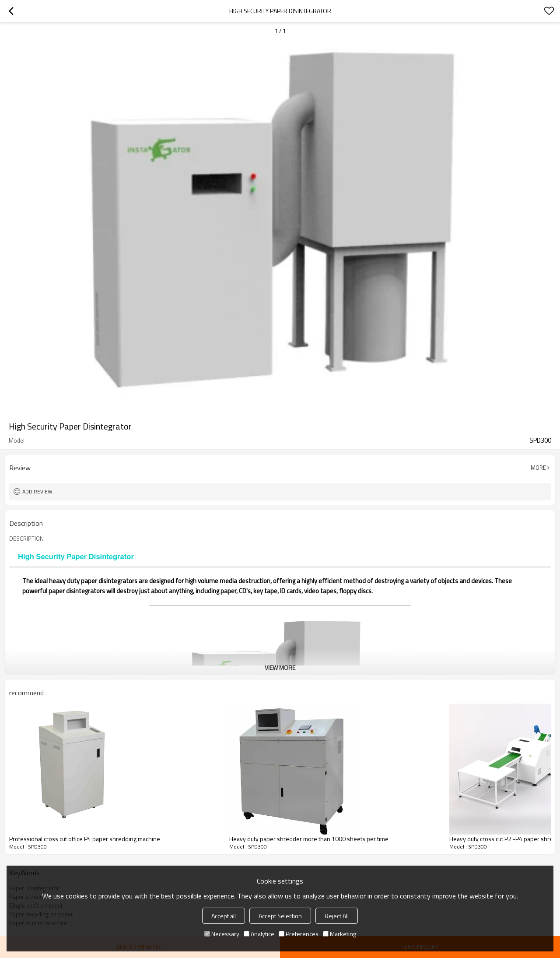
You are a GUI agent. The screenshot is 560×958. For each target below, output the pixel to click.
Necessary (222, 934)
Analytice (259, 934)
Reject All (337, 916)
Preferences (299, 934)
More (538, 468)
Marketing (339, 934)
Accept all (224, 916)
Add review (37, 491)
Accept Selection (280, 916)
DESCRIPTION (26, 539)
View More (280, 667)
